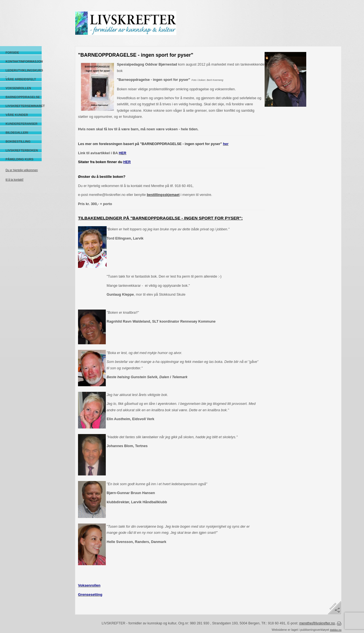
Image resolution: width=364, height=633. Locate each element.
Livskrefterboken (22, 150)
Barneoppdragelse (23, 97)
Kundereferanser (22, 124)
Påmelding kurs (19, 159)
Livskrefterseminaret (24, 106)
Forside (12, 53)
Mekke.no (336, 630)
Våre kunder (17, 115)
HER (127, 162)
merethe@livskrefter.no (317, 623)
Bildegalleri (17, 133)
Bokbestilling (18, 141)
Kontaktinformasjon (24, 61)
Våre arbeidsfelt (21, 79)
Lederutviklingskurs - (24, 70)
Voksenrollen (18, 88)
